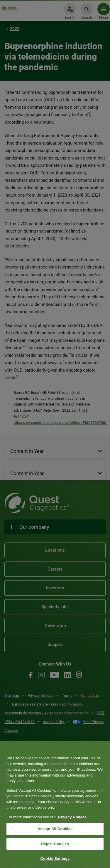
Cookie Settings (55, 859)
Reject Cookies (55, 844)
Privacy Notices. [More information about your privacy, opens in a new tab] (73, 817)
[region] (55, 804)
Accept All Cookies (55, 829)
